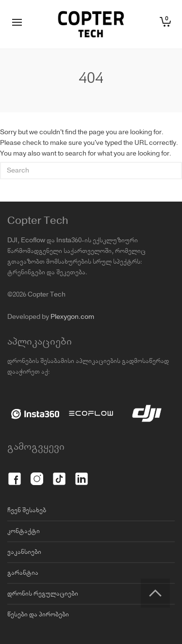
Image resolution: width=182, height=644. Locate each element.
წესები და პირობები (38, 614)
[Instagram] (37, 473)
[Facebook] (15, 473)
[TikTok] (59, 473)
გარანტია (23, 573)
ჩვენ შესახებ (27, 510)
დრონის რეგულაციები (43, 594)
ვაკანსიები (24, 552)
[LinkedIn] (82, 473)
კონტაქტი (24, 531)
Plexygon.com (72, 317)
